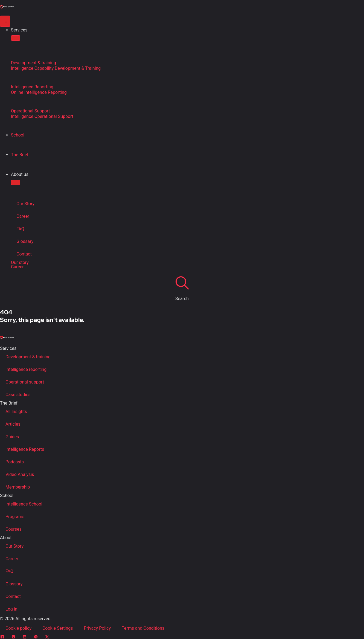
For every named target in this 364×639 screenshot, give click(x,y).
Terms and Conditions (143, 628)
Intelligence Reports (25, 449)
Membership (18, 487)
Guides (12, 437)
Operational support (25, 382)
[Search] (182, 283)
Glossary (25, 241)
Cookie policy (18, 628)
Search (182, 299)
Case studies (18, 395)
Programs (15, 517)
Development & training (28, 357)
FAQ (20, 229)
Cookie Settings (58, 628)
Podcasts (15, 462)
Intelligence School (24, 504)
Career (23, 216)
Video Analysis (20, 474)
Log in (11, 609)
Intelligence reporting (26, 369)
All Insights (16, 412)
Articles (13, 424)
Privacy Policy (97, 628)
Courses (14, 529)
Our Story (25, 204)
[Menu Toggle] (5, 21)
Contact (24, 254)
